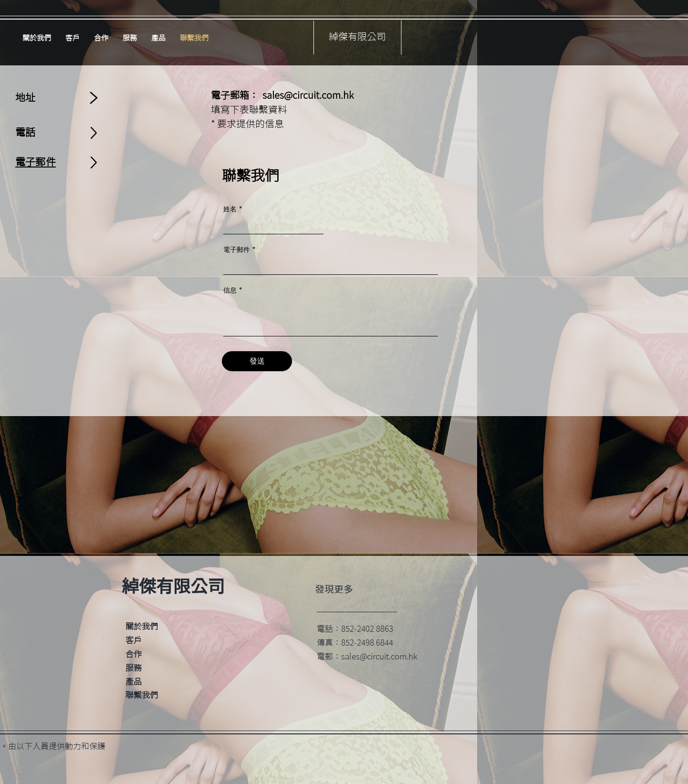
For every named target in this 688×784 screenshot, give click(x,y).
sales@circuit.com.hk (308, 95)
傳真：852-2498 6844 (355, 643)
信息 (230, 290)
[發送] (257, 361)
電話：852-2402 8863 (355, 629)
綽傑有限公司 (357, 36)
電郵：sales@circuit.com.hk (367, 656)
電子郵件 (237, 250)
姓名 (230, 209)
